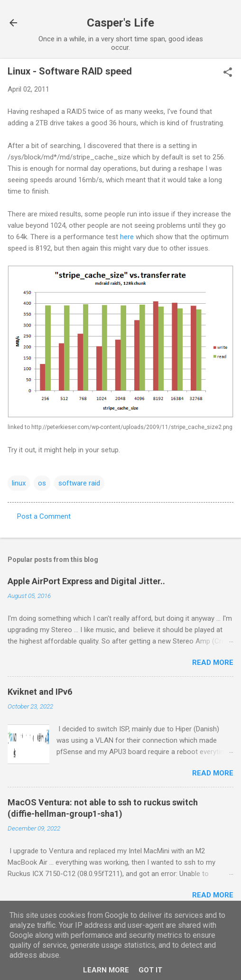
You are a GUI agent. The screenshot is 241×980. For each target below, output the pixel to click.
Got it (150, 970)
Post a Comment (44, 516)
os (42, 483)
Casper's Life (120, 23)
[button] (228, 73)
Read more (213, 663)
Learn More (106, 970)
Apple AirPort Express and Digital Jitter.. (86, 581)
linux (19, 483)
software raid (79, 483)
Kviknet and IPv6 (40, 692)
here (127, 237)
